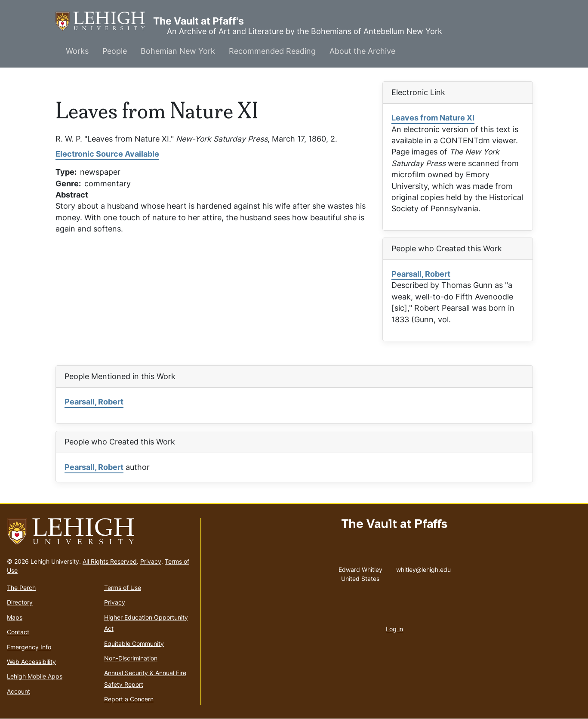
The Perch (21, 588)
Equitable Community (134, 643)
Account (18, 691)
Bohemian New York (178, 51)
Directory (20, 602)
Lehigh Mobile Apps (35, 676)
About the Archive (362, 51)
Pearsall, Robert (421, 274)
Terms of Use (123, 588)
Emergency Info (29, 647)
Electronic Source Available (107, 154)
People (115, 51)
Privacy (151, 561)
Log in (394, 629)
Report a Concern (129, 699)
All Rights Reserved (110, 561)
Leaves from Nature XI (433, 118)
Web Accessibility (31, 662)
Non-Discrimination (131, 658)
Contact (18, 632)
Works (77, 51)
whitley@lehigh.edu (423, 568)
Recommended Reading (272, 51)
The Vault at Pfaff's (104, 21)
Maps (15, 617)
